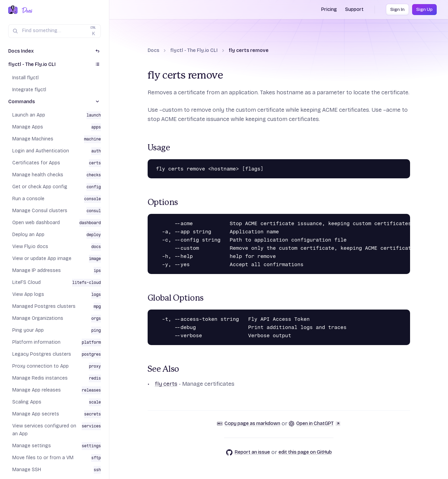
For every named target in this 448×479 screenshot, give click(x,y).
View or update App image (42, 258)
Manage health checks (38, 175)
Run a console (28, 199)
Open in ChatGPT (315, 423)
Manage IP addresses (37, 270)
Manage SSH (27, 470)
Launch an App (29, 115)
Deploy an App (28, 235)
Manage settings (32, 446)
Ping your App (28, 330)
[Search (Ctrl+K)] (55, 31)
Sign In (397, 10)
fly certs (166, 384)
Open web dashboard (36, 223)
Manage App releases (37, 390)
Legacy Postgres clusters (42, 354)
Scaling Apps (27, 402)
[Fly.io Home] (13, 10)
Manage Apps (28, 127)
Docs (153, 50)
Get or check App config (40, 187)
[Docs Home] (26, 10)
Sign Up (424, 10)
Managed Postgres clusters (44, 306)
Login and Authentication (41, 151)
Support (354, 9)
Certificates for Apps (36, 163)
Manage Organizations (38, 318)
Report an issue (248, 452)
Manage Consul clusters (40, 211)
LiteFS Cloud (26, 282)
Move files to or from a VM (43, 458)
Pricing (329, 9)
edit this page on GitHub (305, 452)
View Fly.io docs (30, 247)
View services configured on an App (44, 430)
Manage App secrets (36, 414)
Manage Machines (33, 139)
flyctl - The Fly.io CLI (194, 50)
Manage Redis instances (40, 378)
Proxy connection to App (40, 366)
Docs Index (21, 51)
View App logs (28, 294)
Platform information (36, 342)
